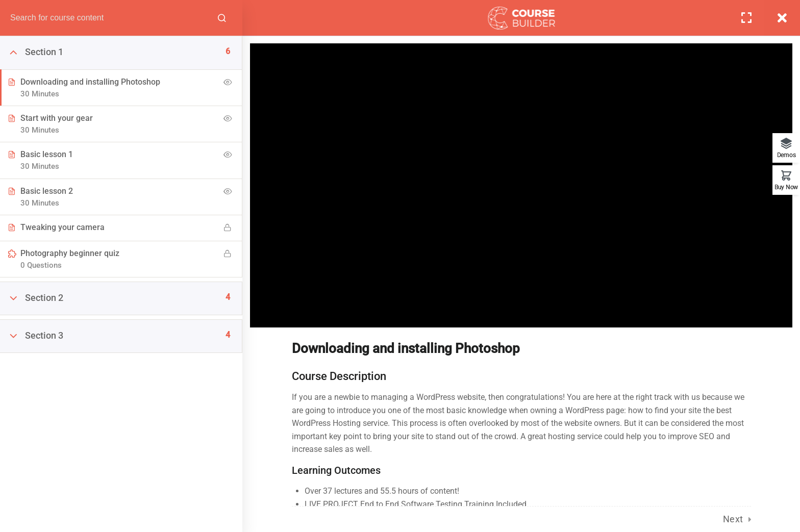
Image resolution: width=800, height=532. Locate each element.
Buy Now (786, 187)
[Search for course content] (222, 18)
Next (733, 519)
